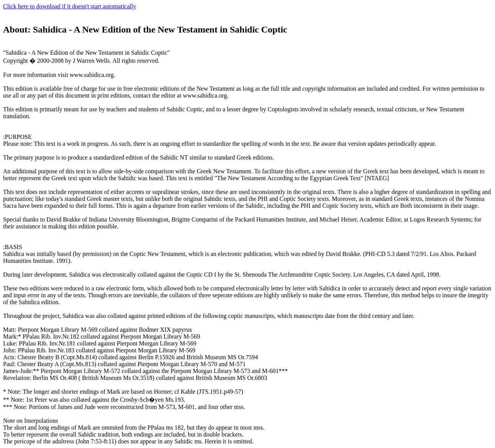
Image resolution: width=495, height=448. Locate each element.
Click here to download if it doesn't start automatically (70, 6)
